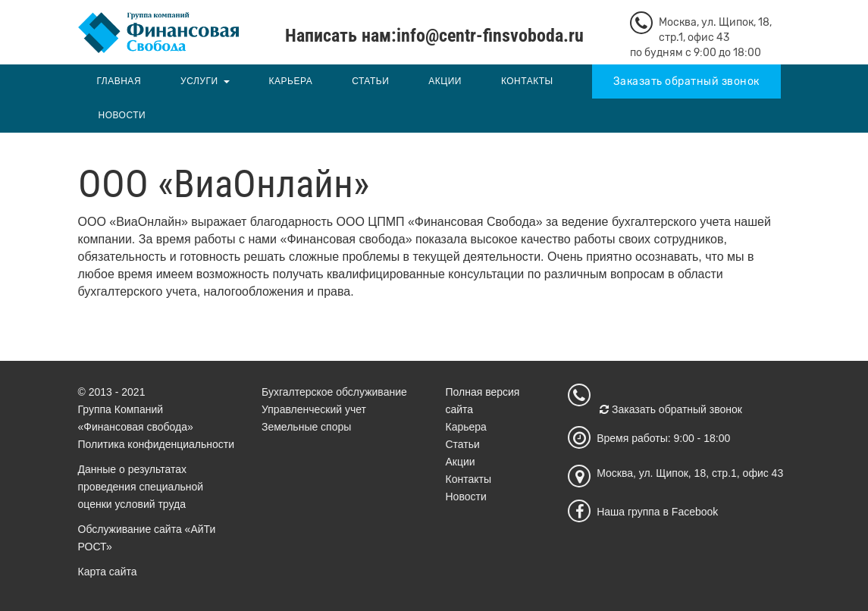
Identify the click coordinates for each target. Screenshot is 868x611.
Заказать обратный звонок (686, 81)
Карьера (291, 81)
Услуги (199, 81)
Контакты (527, 81)
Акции (445, 81)
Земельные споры (306, 427)
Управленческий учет (314, 409)
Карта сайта (108, 572)
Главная (119, 81)
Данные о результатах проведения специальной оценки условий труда (141, 487)
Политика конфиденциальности (157, 444)
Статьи (370, 81)
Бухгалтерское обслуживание (334, 392)
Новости (122, 115)
